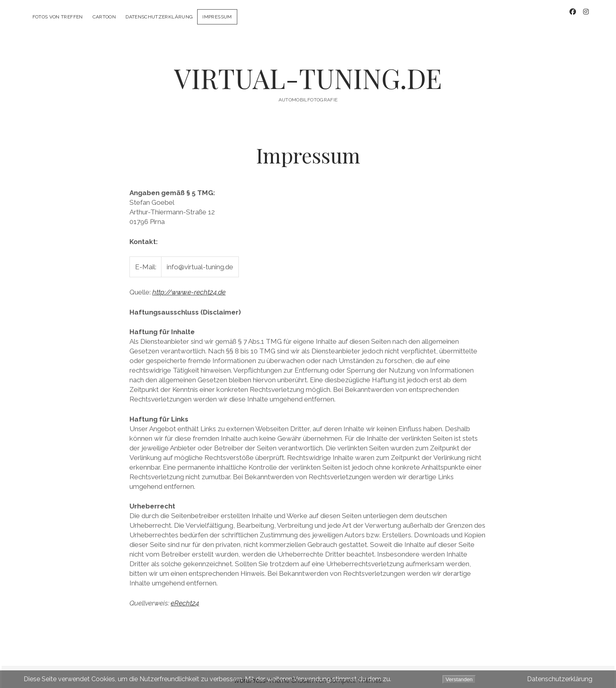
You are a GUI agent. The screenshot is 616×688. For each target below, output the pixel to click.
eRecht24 (185, 596)
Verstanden (459, 679)
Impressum (217, 17)
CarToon (104, 17)
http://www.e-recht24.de (189, 285)
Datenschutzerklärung (159, 17)
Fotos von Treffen (58, 17)
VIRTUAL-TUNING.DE (308, 71)
